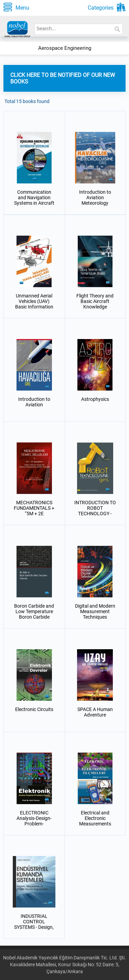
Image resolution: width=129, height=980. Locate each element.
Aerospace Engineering (65, 48)
